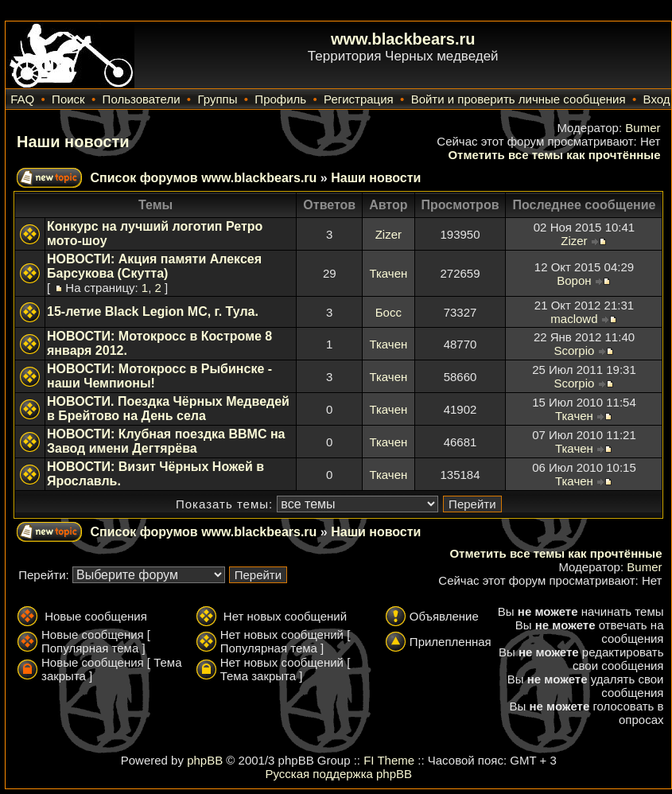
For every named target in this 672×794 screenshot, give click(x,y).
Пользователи (142, 99)
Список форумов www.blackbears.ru (203, 178)
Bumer (643, 128)
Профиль (280, 99)
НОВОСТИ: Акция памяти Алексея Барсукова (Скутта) (154, 266)
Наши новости (73, 142)
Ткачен (388, 273)
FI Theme (389, 760)
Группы (217, 99)
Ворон (574, 280)
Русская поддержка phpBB (338, 774)
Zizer (388, 234)
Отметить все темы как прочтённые (554, 155)
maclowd (574, 319)
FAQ (22, 99)
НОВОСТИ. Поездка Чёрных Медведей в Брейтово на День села (168, 409)
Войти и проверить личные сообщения (519, 99)
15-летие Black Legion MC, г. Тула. (153, 311)
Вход (657, 99)
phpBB (205, 760)
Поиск (68, 99)
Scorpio (574, 350)
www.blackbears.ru (403, 39)
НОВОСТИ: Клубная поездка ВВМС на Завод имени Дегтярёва (166, 441)
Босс (388, 312)
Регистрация (359, 99)
